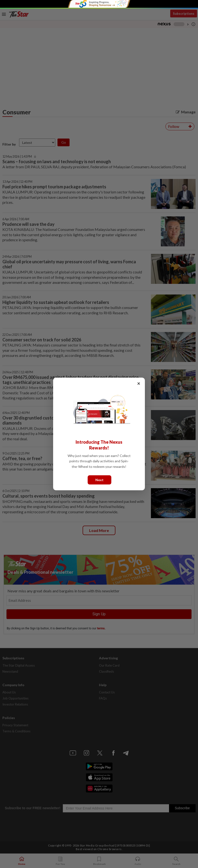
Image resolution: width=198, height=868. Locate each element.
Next (99, 480)
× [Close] (139, 383)
